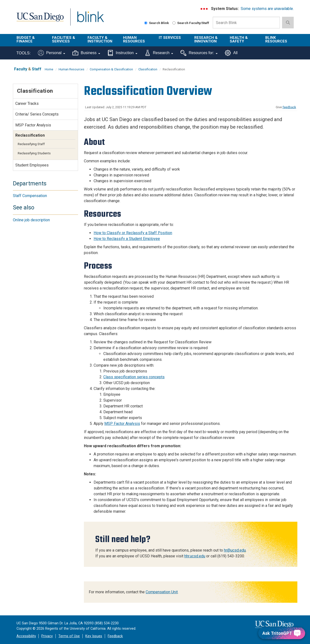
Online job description (31, 220)
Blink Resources (276, 39)
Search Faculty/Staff (191, 23)
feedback (289, 107)
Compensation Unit (162, 592)
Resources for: (199, 53)
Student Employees (32, 165)
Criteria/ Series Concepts (37, 114)
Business (86, 53)
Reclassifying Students (34, 153)
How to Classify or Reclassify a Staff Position (133, 233)
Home (49, 69)
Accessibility (26, 636)
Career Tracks (27, 103)
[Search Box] (246, 23)
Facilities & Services (64, 39)
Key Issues (94, 636)
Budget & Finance (26, 39)
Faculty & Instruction (100, 39)
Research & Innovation (206, 39)
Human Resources (134, 39)
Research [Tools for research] (159, 53)
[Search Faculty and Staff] (174, 23)
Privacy (47, 636)
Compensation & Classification (111, 69)
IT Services (170, 38)
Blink (90, 20)
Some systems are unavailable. (267, 9)
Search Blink (157, 23)
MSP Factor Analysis (122, 424)
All (231, 53)
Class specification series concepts (134, 377)
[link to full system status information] (204, 9)
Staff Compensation (30, 196)
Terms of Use (69, 636)
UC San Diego (40, 20)
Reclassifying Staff (31, 144)
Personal (52, 53)
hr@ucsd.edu (235, 550)
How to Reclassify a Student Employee (127, 239)
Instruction (122, 53)
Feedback (115, 636)
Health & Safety (239, 39)
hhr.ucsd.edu (195, 556)
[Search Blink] (146, 23)
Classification (148, 69)
